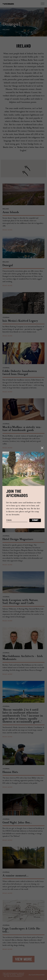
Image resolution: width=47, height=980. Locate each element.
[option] (22, 24)
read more (7, 230)
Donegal (11, 25)
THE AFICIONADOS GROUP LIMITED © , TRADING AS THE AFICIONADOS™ (13, 975)
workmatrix (39, 975)
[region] (23, 168)
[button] (25, 174)
